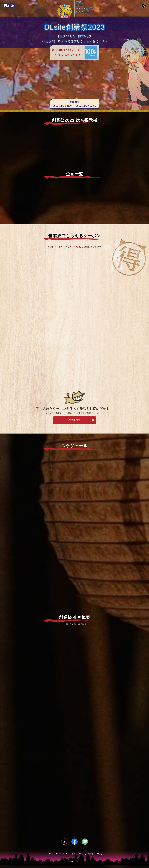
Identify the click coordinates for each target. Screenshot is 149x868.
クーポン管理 (75, 247)
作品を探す (74, 421)
